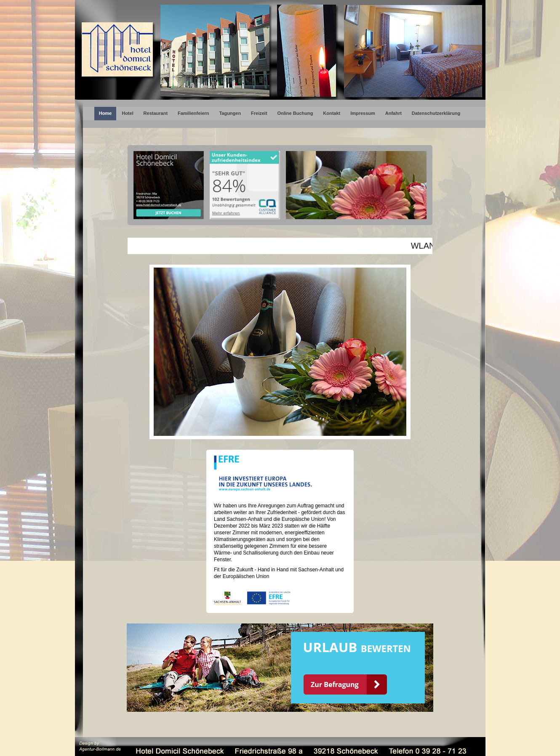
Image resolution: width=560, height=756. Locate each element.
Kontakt (332, 113)
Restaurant (156, 113)
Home (105, 113)
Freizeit (259, 113)
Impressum (363, 113)
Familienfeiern (193, 113)
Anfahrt (393, 113)
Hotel (128, 113)
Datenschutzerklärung (436, 113)
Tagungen (230, 113)
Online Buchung (295, 113)
